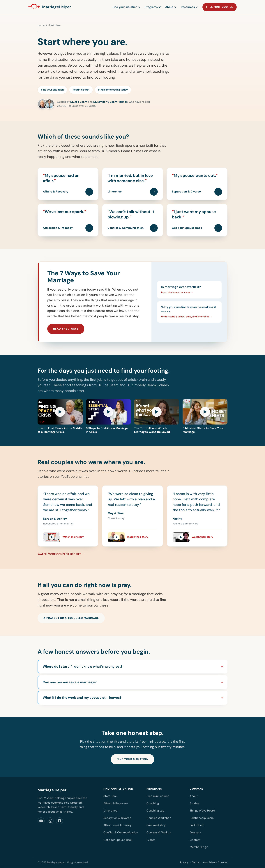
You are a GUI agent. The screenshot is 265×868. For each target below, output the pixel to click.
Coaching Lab (155, 811)
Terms (196, 862)
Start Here (110, 796)
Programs (153, 7)
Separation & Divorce (117, 818)
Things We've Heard (202, 811)
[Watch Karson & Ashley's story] (68, 536)
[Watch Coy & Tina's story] (132, 536)
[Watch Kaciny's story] (197, 536)
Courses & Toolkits (159, 832)
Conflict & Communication (121, 832)
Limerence (110, 811)
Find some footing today (113, 90)
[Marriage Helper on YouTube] (41, 821)
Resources (189, 7)
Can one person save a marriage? (70, 682)
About (171, 7)
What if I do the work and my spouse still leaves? (82, 698)
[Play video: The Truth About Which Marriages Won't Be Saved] (157, 416)
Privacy (184, 862)
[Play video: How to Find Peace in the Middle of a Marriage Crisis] (60, 416)
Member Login (199, 847)
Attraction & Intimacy (117, 825)
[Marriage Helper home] (50, 7)
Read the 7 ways (66, 329)
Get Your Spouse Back (118, 840)
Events (151, 840)
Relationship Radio (202, 818)
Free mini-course (220, 7)
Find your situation (126, 7)
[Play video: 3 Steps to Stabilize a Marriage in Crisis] (108, 416)
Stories (194, 803)
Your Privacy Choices (215, 862)
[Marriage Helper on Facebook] (59, 821)
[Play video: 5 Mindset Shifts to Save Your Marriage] (205, 416)
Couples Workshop (159, 818)
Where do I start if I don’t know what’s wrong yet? (83, 667)
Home (41, 25)
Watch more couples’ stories (59, 554)
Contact (195, 840)
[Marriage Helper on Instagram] (50, 821)
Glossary (195, 832)
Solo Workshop (156, 825)
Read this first (81, 90)
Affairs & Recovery (116, 803)
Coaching (153, 803)
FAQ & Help (197, 825)
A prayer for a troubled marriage (71, 618)
